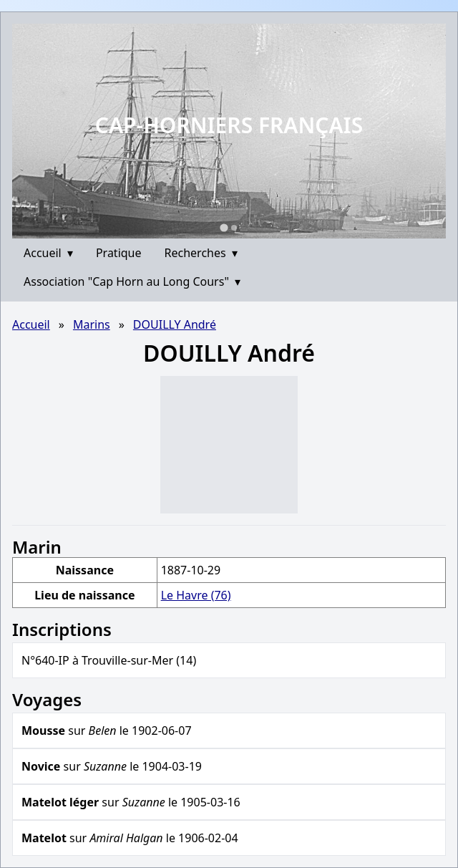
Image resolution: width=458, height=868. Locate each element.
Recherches (201, 253)
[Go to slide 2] (234, 228)
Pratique (119, 253)
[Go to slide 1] (224, 227)
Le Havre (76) (196, 595)
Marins (92, 324)
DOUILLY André (175, 324)
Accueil (48, 253)
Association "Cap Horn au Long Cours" (132, 281)
